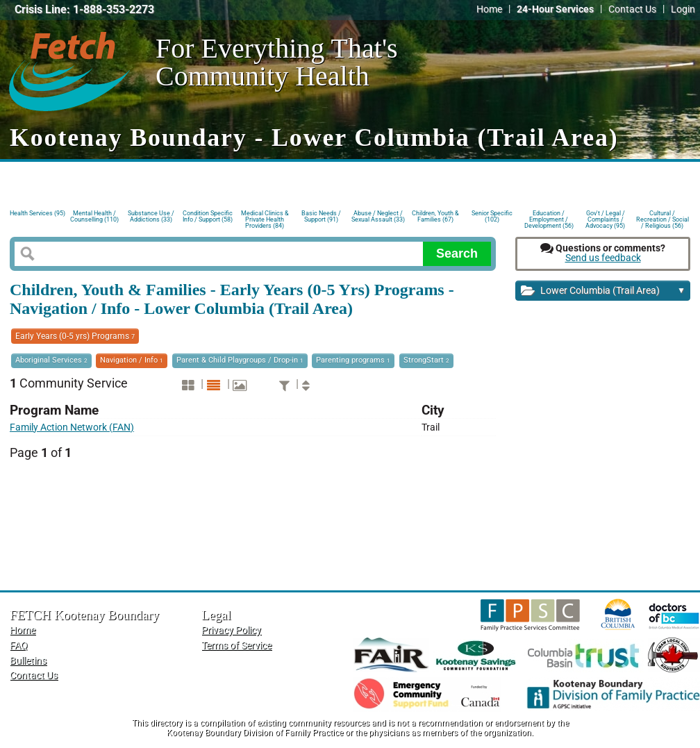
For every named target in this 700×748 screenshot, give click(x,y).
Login (683, 9)
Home (489, 9)
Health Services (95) (37, 213)
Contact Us (632, 9)
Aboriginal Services (51, 360)
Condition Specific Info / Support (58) (208, 216)
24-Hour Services (555, 9)
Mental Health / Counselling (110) (94, 216)
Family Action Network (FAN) (72, 427)
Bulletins (28, 661)
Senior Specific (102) (492, 216)
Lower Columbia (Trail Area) (603, 291)
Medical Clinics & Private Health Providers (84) (265, 218)
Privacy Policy (231, 630)
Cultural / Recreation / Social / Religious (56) (662, 218)
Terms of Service (236, 646)
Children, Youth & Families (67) (435, 216)
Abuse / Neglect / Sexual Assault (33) (378, 216)
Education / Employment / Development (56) (549, 218)
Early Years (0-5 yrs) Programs (75, 336)
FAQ (19, 646)
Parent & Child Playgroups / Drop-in (240, 360)
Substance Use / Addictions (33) (151, 216)
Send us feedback (603, 258)
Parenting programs (353, 360)
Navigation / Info (132, 360)
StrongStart (426, 360)
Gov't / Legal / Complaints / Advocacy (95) (605, 218)
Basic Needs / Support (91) (321, 216)
